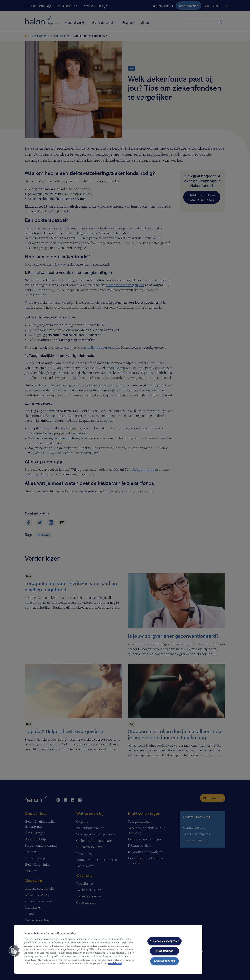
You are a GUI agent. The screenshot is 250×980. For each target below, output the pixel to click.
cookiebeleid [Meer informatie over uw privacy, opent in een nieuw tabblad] (115, 963)
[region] (108, 949)
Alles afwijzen (164, 951)
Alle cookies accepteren (164, 941)
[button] (14, 951)
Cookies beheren (165, 961)
